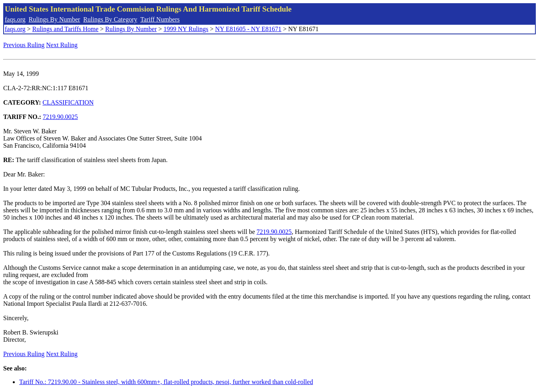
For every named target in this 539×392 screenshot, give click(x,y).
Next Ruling (62, 45)
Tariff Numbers (160, 19)
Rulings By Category (110, 19)
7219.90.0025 (60, 117)
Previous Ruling (24, 45)
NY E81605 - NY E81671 (248, 29)
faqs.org (15, 19)
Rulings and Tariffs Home (65, 29)
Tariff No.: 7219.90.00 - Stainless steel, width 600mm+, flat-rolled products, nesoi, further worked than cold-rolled (166, 382)
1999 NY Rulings (186, 29)
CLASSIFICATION (68, 102)
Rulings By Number (54, 19)
